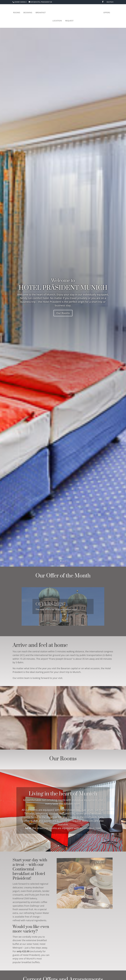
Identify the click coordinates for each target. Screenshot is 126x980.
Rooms (17, 13)
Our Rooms (63, 313)
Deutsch (110, 2)
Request (69, 21)
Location (57, 21)
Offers (107, 13)
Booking (28, 13)
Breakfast (41, 13)
